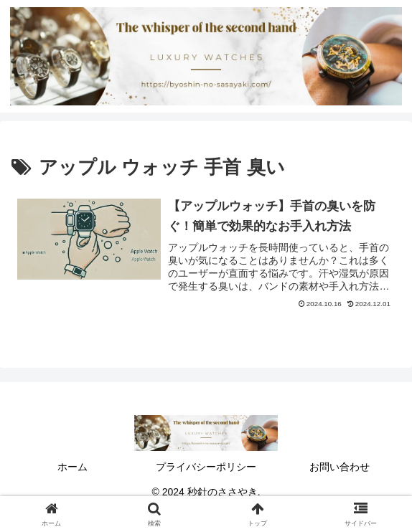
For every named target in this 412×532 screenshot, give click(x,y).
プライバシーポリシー (206, 467)
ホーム (72, 467)
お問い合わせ (340, 467)
